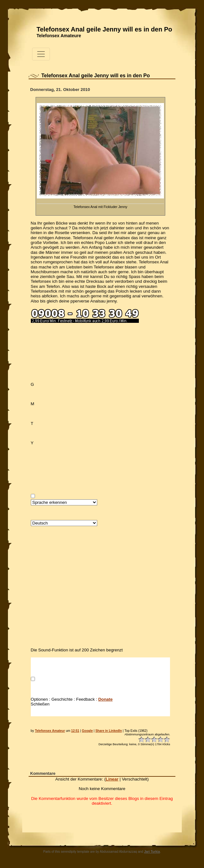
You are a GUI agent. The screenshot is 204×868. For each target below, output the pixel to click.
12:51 (75, 731)
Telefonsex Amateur (50, 731)
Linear (112, 779)
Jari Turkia (152, 852)
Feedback (86, 699)
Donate (105, 699)
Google (87, 731)
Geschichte (62, 699)
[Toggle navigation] (41, 54)
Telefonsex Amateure (59, 36)
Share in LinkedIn (109, 731)
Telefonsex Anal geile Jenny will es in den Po (104, 29)
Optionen (39, 699)
